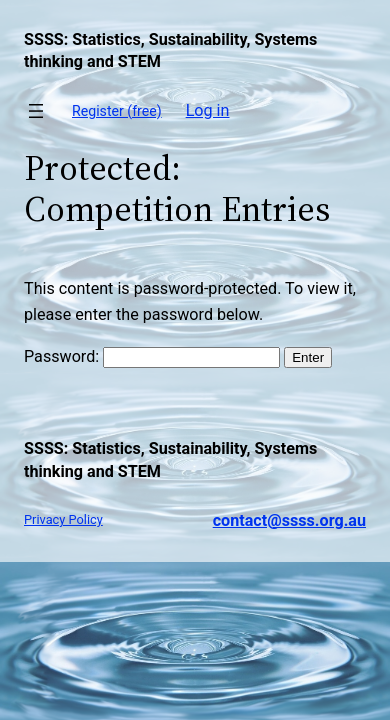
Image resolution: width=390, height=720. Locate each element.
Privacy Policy (63, 519)
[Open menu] (36, 111)
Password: (152, 356)
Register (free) (117, 111)
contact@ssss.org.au (289, 520)
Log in (208, 110)
